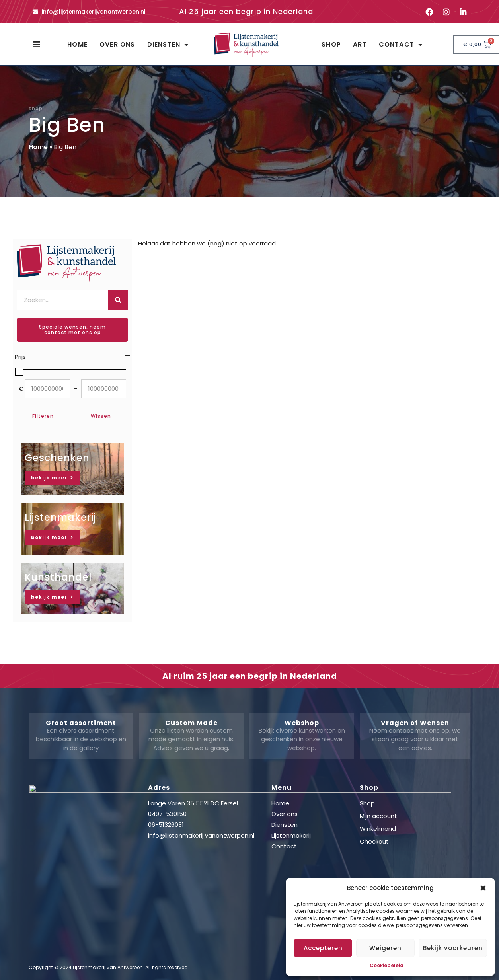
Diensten (168, 45)
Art (360, 44)
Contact (401, 45)
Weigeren (385, 948)
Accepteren (323, 948)
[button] (483, 888)
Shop (331, 44)
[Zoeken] (118, 300)
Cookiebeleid (387, 965)
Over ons (117, 44)
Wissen (101, 416)
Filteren (43, 416)
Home (77, 44)
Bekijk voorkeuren (453, 948)
